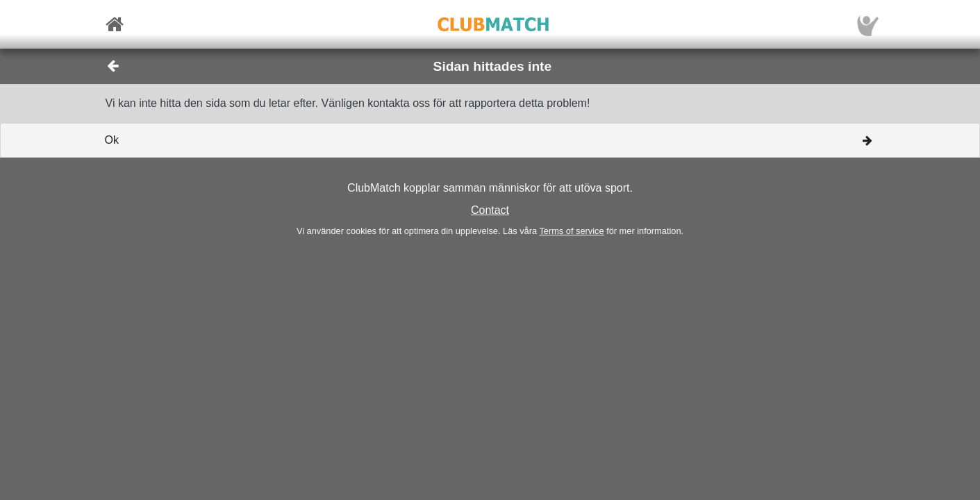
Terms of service (571, 231)
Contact (490, 210)
